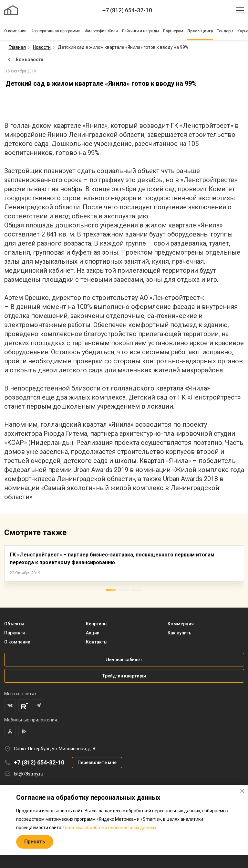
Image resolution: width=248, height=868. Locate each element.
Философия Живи (101, 31)
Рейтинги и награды (140, 31)
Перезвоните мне (97, 763)
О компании (15, 31)
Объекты (14, 624)
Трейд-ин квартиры (124, 676)
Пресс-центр (200, 31)
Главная (17, 47)
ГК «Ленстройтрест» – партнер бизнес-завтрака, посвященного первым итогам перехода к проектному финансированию (112, 559)
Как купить (180, 633)
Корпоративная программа (56, 31)
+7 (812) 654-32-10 (127, 10)
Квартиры (97, 624)
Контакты (97, 642)
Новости (42, 47)
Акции (93, 633)
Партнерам (173, 31)
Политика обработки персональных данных (110, 828)
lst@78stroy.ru (29, 774)
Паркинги (15, 633)
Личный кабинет (124, 660)
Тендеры (225, 31)
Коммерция (181, 624)
